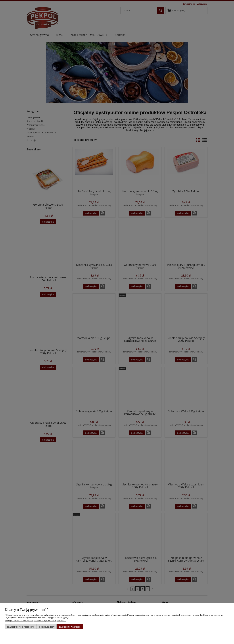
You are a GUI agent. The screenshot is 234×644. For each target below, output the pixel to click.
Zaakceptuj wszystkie (70, 627)
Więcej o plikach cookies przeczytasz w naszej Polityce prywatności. (35, 620)
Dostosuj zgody (47, 627)
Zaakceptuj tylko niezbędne (21, 627)
